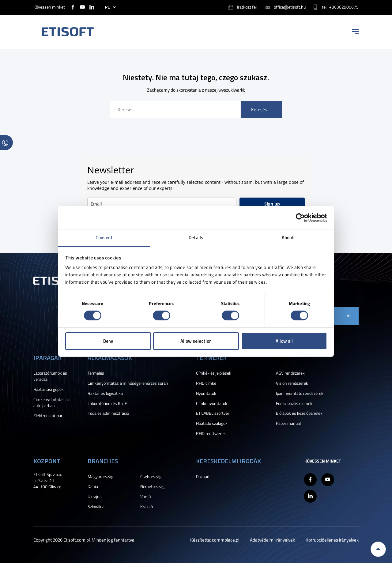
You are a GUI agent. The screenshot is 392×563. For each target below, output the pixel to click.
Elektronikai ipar (48, 416)
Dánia (93, 486)
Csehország (151, 477)
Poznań (203, 477)
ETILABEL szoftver (213, 413)
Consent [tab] (104, 238)
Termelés (96, 373)
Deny (108, 341)
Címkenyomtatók (212, 403)
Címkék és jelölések (214, 373)
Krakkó (147, 507)
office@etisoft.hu (290, 7)
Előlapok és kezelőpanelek (299, 413)
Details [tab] (196, 238)
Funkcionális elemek (294, 403)
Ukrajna (95, 497)
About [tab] (288, 238)
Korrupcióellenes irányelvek (332, 540)
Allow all (284, 341)
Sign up (272, 204)
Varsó (145, 497)
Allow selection (196, 341)
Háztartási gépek (49, 389)
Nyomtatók (206, 393)
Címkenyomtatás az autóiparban (51, 402)
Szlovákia (96, 507)
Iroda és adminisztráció (108, 413)
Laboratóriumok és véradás (50, 376)
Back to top (378, 549)
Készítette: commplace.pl (215, 540)
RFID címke (206, 383)
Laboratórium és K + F (107, 403)
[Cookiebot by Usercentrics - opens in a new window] (300, 217)
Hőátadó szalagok (212, 423)
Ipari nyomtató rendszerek (300, 393)
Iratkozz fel (247, 7)
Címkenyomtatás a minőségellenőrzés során (128, 383)
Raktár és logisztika (105, 393)
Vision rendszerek (292, 383)
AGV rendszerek (290, 373)
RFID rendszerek (211, 433)
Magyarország (100, 477)
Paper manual (288, 423)
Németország (152, 486)
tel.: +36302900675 (340, 7)
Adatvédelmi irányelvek (272, 540)
